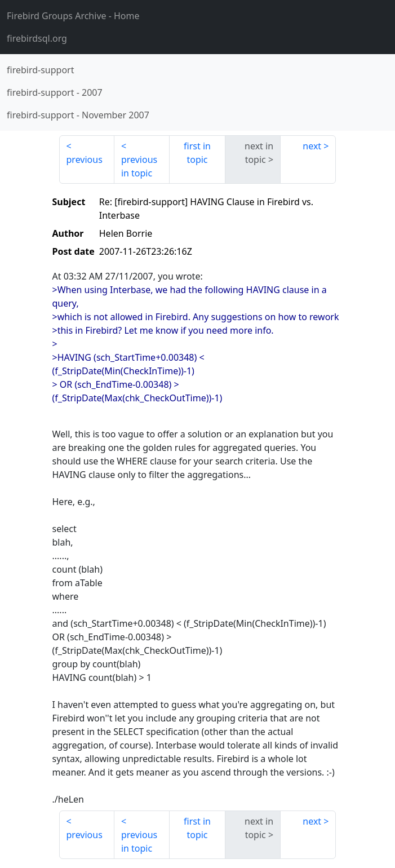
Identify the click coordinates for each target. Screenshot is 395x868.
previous (85, 160)
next (312, 146)
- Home (73, 16)
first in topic (197, 153)
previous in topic (139, 166)
